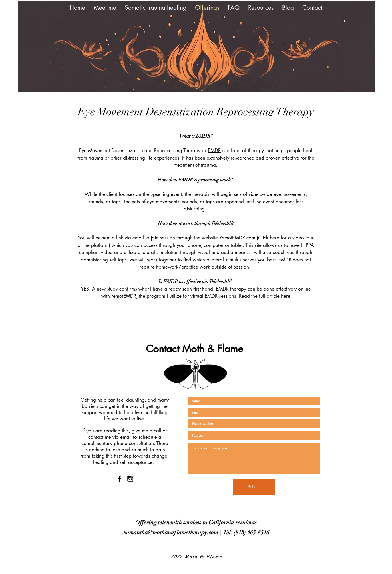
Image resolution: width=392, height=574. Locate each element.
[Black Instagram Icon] (130, 479)
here (275, 238)
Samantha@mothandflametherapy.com (170, 532)
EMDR (214, 150)
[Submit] (254, 487)
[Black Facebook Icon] (119, 479)
